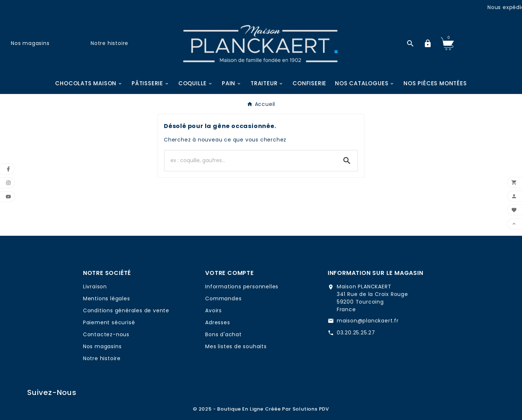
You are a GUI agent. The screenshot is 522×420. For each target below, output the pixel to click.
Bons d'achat (223, 334)
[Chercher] (250, 161)
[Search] (347, 161)
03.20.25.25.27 (356, 333)
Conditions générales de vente (126, 310)
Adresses (217, 322)
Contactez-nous (106, 334)
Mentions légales (107, 298)
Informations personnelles (242, 287)
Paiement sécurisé (109, 322)
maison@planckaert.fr (368, 321)
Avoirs (214, 310)
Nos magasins (30, 43)
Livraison (95, 287)
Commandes (223, 298)
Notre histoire (109, 43)
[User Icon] (428, 44)
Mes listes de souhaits (236, 346)
